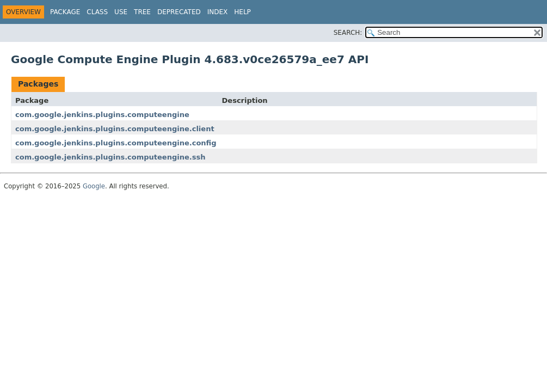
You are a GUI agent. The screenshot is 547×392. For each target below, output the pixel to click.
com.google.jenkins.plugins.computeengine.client (115, 129)
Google (94, 186)
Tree (142, 12)
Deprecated (179, 12)
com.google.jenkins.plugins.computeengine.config (116, 143)
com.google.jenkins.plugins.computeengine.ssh (110, 157)
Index (218, 12)
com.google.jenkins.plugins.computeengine (102, 115)
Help (242, 12)
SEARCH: (348, 33)
